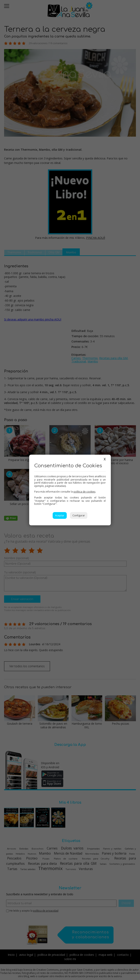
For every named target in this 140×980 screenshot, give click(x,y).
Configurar (79, 515)
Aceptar (60, 515)
